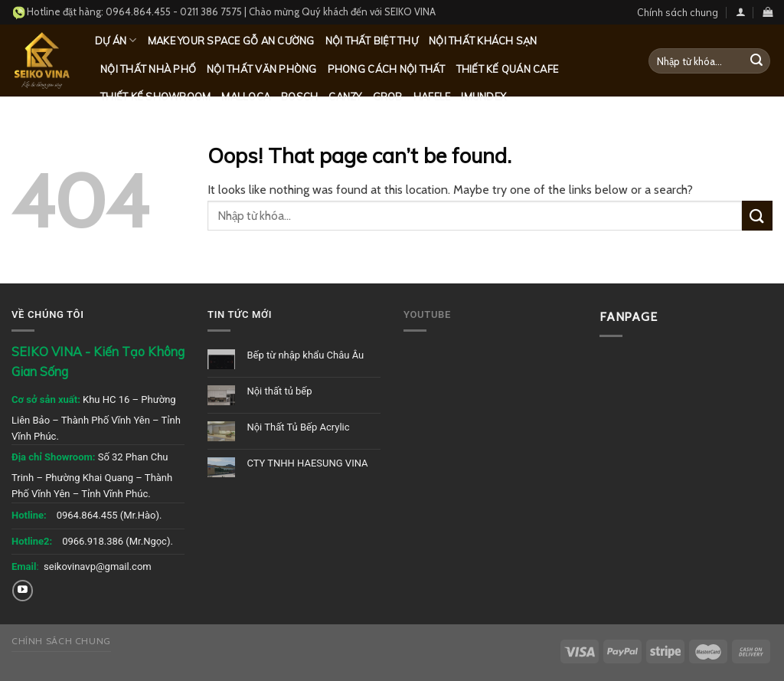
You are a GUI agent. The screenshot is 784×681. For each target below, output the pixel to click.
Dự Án (116, 40)
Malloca (246, 97)
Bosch (299, 97)
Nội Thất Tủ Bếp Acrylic (298, 427)
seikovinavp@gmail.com (98, 566)
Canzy (345, 97)
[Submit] (756, 61)
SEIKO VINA (410, 11)
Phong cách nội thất (387, 69)
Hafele (432, 97)
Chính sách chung (678, 12)
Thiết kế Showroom (155, 97)
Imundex (483, 97)
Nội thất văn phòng (262, 69)
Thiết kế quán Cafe (508, 69)
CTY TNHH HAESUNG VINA (307, 463)
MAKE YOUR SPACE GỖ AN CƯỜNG (231, 41)
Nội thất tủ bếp (279, 391)
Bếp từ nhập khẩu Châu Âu (305, 355)
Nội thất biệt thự (372, 41)
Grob (388, 97)
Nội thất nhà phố (148, 69)
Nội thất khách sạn (483, 41)
